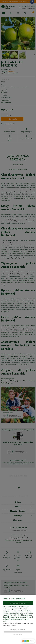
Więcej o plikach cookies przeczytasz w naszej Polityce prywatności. (18, 624)
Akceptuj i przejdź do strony (18, 603)
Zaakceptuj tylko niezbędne (18, 630)
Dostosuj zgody (18, 634)
